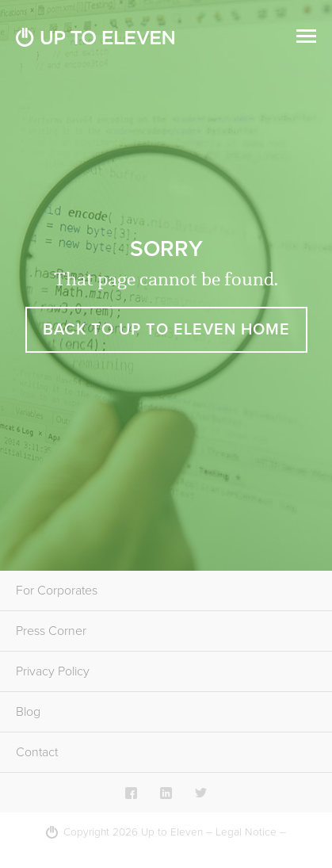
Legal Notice (246, 832)
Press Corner (51, 631)
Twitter (201, 793)
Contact (37, 752)
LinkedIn (166, 793)
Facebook (131, 793)
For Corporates (57, 591)
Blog (28, 712)
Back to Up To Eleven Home (166, 330)
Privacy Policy (53, 671)
